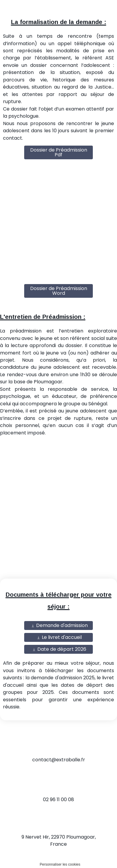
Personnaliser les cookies (60, 864)
